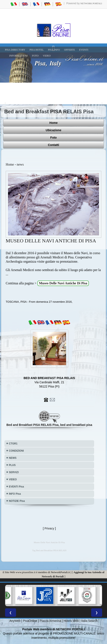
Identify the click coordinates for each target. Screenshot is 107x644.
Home (53, 123)
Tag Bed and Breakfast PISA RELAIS (49, 550)
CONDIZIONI (16, 451)
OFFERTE (70, 50)
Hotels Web (71, 621)
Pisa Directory (15, 50)
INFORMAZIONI (19, 56)
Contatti (53, 145)
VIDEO (47, 56)
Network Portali (91, 3)
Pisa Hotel (37, 50)
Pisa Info (54, 50)
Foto (53, 138)
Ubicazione (54, 130)
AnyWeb (15, 621)
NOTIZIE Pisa (17, 501)
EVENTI (84, 50)
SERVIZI (14, 472)
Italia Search (89, 621)
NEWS (13, 458)
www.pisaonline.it (26, 572)
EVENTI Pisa (16, 487)
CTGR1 (13, 444)
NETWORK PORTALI (70, 629)
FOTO (35, 56)
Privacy (49, 528)
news (20, 164)
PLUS (12, 465)
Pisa (26, 621)
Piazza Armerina (50, 621)
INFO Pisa (15, 494)
